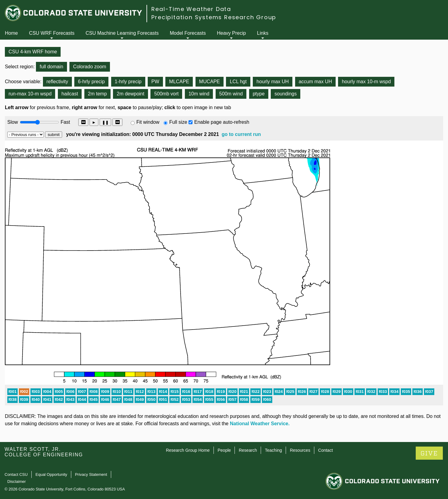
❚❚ (105, 122)
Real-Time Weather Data (191, 9)
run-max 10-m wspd (30, 94)
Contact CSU (16, 474)
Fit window (148, 122)
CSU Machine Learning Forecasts (122, 33)
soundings (286, 94)
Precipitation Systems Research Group (214, 17)
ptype (259, 94)
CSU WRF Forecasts (52, 33)
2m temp (97, 94)
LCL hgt (238, 82)
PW (155, 82)
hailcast (70, 94)
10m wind (199, 94)
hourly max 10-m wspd (366, 82)
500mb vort (166, 94)
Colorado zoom (90, 67)
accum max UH (315, 82)
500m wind (231, 94)
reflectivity (57, 82)
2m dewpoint (131, 94)
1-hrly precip (128, 82)
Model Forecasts (188, 33)
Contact (326, 450)
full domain (51, 67)
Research (248, 450)
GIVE (429, 453)
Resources (300, 450)
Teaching (273, 450)
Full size (178, 122)
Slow (13, 122)
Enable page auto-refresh (222, 122)
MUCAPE (210, 82)
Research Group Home (188, 450)
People (224, 450)
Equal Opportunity (51, 474)
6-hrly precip (91, 82)
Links (263, 33)
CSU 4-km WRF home (33, 52)
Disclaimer (17, 481)
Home (11, 33)
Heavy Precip (231, 33)
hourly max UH (273, 82)
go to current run (241, 134)
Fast (65, 122)
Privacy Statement (91, 474)
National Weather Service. (260, 424)
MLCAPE (179, 82)
